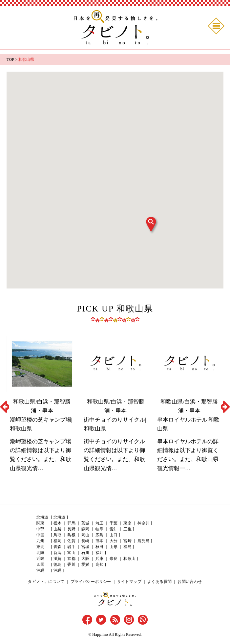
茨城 (85, 523)
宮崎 (126, 541)
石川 (85, 553)
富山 (71, 553)
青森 (57, 547)
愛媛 (85, 564)
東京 (126, 523)
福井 (99, 553)
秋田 (99, 547)
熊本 (99, 541)
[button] (152, 225)
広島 (99, 535)
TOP (10, 59)
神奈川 (142, 523)
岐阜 (99, 529)
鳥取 (57, 535)
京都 (71, 559)
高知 (99, 564)
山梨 (57, 529)
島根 (71, 535)
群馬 (71, 523)
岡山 (85, 535)
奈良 (113, 559)
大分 (113, 541)
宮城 (85, 547)
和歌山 (128, 559)
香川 (71, 564)
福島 (126, 547)
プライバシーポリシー (92, 582)
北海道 (59, 517)
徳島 (57, 564)
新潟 (57, 553)
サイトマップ (129, 582)
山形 (113, 547)
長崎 (85, 541)
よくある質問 (158, 582)
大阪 (85, 559)
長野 (71, 529)
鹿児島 (142, 541)
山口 (113, 535)
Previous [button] (5, 407)
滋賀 (57, 559)
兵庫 (99, 559)
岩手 (71, 547)
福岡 (57, 541)
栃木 (57, 523)
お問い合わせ (188, 582)
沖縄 (57, 570)
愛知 (113, 529)
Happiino (100, 634)
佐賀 (71, 541)
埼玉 (99, 523)
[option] (42, 407)
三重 (126, 529)
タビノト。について (48, 582)
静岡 (85, 529)
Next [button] (225, 407)
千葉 (113, 523)
